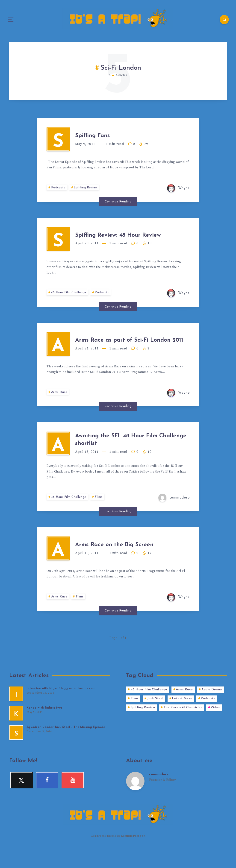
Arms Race (60, 405)
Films (100, 514)
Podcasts (58, 192)
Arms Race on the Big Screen (126, 563)
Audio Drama (212, 711)
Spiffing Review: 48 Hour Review (130, 241)
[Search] (222, 20)
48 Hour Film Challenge (69, 301)
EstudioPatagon (133, 856)
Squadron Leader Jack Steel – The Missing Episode (66, 748)
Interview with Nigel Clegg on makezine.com (61, 710)
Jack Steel (155, 720)
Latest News (182, 720)
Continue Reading (118, 206)
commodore (160, 796)
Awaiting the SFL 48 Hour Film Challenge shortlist (129, 454)
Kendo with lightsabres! (45, 729)
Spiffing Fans (101, 137)
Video (215, 729)
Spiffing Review (86, 192)
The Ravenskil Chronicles (183, 729)
